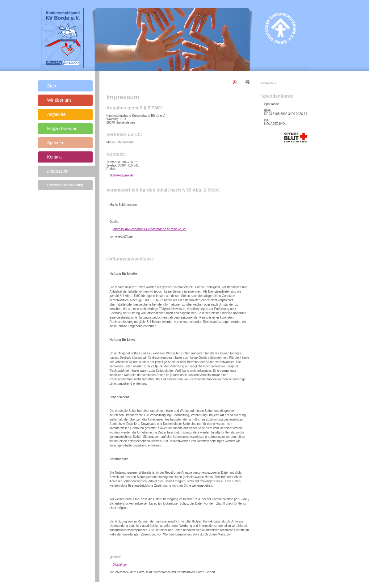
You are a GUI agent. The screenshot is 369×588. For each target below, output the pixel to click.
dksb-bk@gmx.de (122, 175)
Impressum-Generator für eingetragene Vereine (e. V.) (150, 229)
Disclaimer (120, 565)
